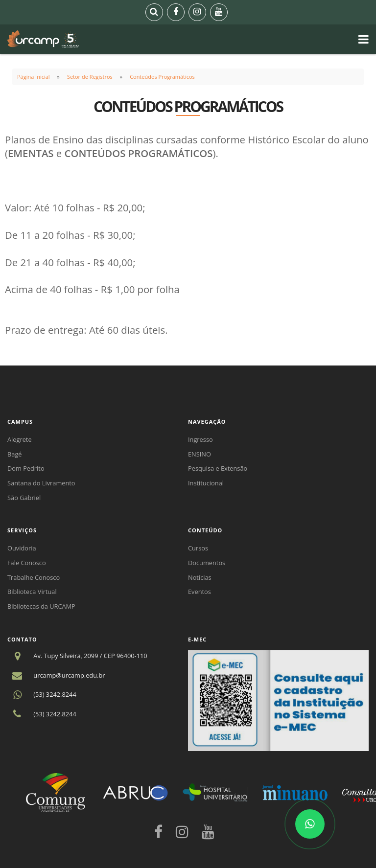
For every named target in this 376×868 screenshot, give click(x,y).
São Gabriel (24, 498)
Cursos (198, 548)
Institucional (206, 483)
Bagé (15, 454)
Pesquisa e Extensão (218, 468)
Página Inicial (34, 77)
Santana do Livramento (41, 483)
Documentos (207, 563)
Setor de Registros (90, 77)
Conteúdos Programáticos (162, 77)
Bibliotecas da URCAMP (41, 606)
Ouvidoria (22, 548)
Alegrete (20, 439)
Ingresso (200, 439)
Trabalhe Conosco (34, 577)
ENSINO (200, 454)
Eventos (200, 592)
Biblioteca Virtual (32, 592)
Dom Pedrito (26, 468)
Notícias (200, 577)
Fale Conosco (27, 563)
